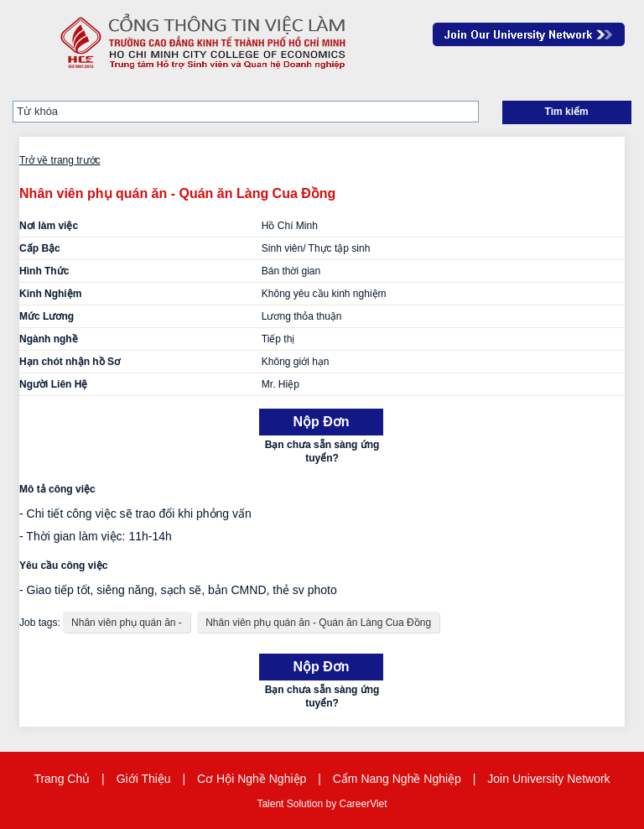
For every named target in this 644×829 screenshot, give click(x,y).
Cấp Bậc (40, 248)
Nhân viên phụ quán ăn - (127, 623)
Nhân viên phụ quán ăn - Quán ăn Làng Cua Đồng (318, 623)
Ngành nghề (49, 339)
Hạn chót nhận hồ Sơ (70, 362)
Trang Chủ (62, 779)
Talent (271, 804)
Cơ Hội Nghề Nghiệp (252, 779)
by (332, 804)
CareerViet (363, 804)
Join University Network (548, 779)
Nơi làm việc (49, 226)
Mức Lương (47, 316)
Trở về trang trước (60, 160)
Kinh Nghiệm (50, 294)
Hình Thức (44, 271)
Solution (306, 804)
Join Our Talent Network (529, 34)
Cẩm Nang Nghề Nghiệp (397, 779)
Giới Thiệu (144, 779)
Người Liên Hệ (53, 384)
